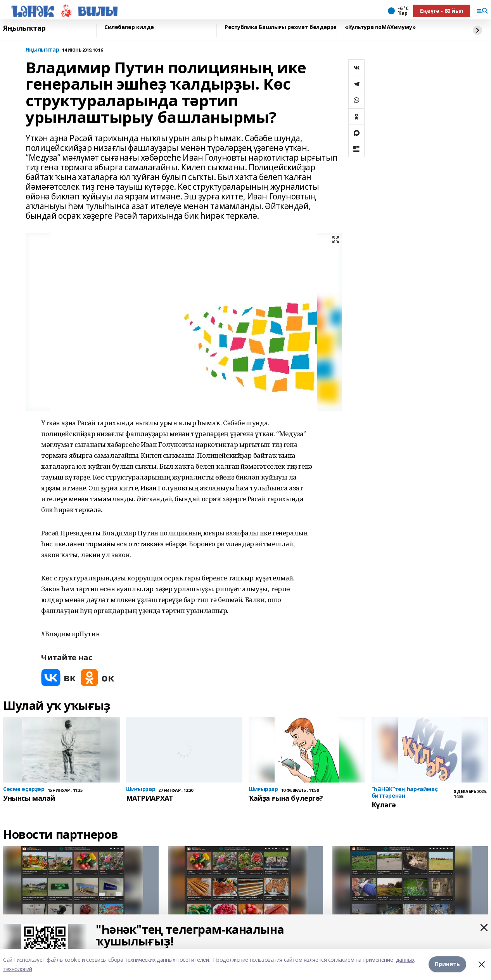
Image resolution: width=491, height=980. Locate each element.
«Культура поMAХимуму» (380, 27)
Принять (447, 964)
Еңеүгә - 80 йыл (442, 11)
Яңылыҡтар (24, 28)
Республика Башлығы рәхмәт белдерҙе (281, 27)
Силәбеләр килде (129, 27)
